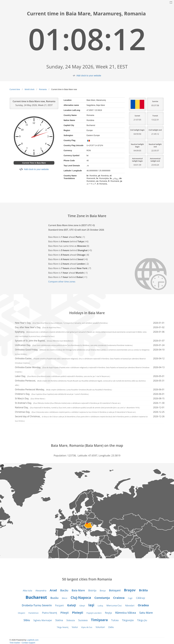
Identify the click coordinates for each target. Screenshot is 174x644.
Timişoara (99, 620)
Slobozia (71, 620)
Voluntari (100, 627)
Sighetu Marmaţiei (43, 620)
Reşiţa (108, 613)
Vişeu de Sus (87, 627)
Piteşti (65, 613)
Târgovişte (128, 620)
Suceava (83, 620)
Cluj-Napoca (81, 597)
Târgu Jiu (142, 620)
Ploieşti (78, 612)
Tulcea (115, 620)
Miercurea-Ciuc (114, 606)
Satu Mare (146, 613)
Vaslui (75, 627)
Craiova (119, 598)
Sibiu (27, 620)
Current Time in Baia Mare (34, 163)
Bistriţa (92, 590)
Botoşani (115, 590)
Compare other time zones (62, 282)
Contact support (28, 643)
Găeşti (82, 606)
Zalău (111, 627)
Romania (43, 89)
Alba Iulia (27, 591)
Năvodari (130, 606)
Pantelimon (34, 613)
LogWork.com (33, 640)
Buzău (54, 598)
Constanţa (102, 598)
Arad (53, 590)
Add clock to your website (89, 76)
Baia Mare (78, 590)
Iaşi (91, 605)
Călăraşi (140, 598)
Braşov (130, 590)
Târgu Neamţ (63, 627)
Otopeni (21, 613)
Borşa (103, 591)
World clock (29, 89)
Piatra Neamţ (50, 613)
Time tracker (15, 643)
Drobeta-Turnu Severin (37, 605)
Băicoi (65, 598)
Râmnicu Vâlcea (126, 613)
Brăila (143, 590)
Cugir (130, 598)
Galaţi (72, 605)
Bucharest (36, 597)
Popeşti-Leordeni (94, 613)
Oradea (143, 605)
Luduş (100, 606)
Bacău (64, 590)
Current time (15, 89)
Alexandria (41, 591)
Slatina (59, 620)
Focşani (59, 605)
